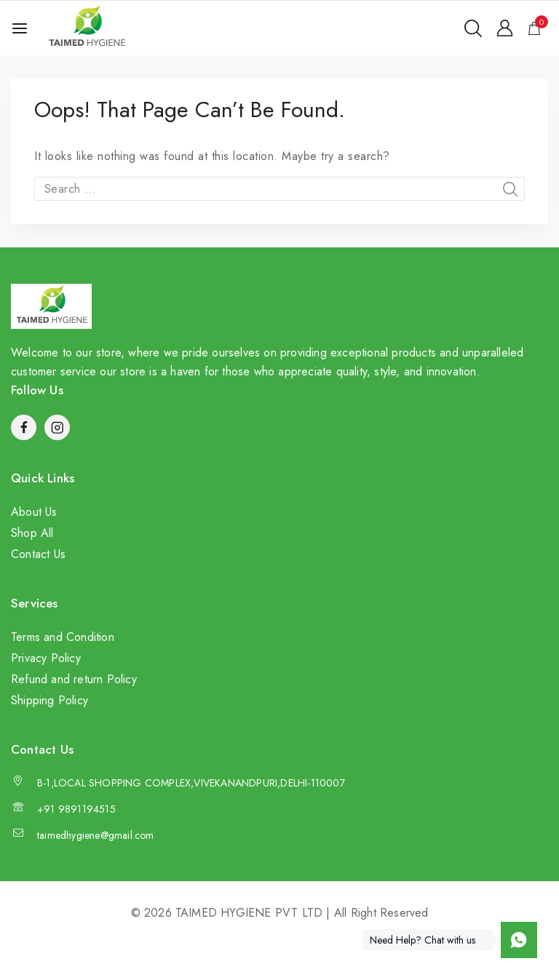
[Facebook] (24, 427)
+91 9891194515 (76, 809)
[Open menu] (20, 28)
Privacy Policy (46, 658)
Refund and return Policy (74, 679)
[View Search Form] (473, 28)
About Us (34, 512)
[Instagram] (57, 427)
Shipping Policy (49, 700)
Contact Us (38, 554)
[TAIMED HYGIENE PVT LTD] (87, 28)
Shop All (32, 533)
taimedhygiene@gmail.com (96, 835)
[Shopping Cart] (538, 28)
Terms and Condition (63, 637)
